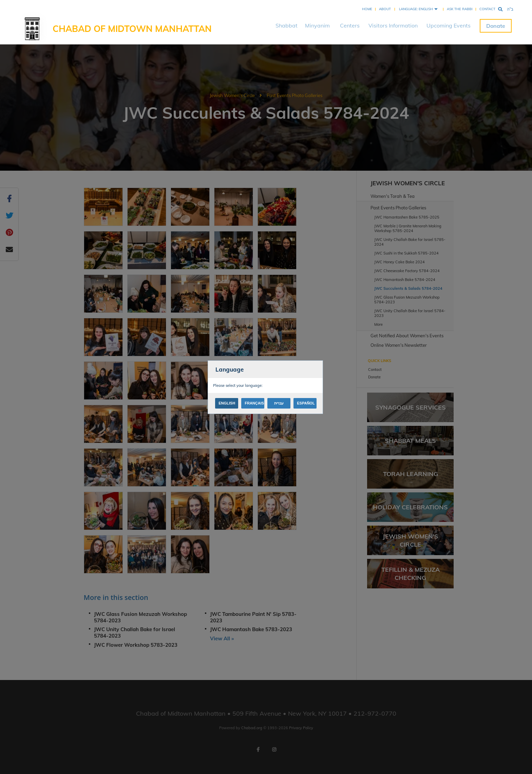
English (227, 403)
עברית (279, 403)
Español (306, 403)
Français (254, 403)
